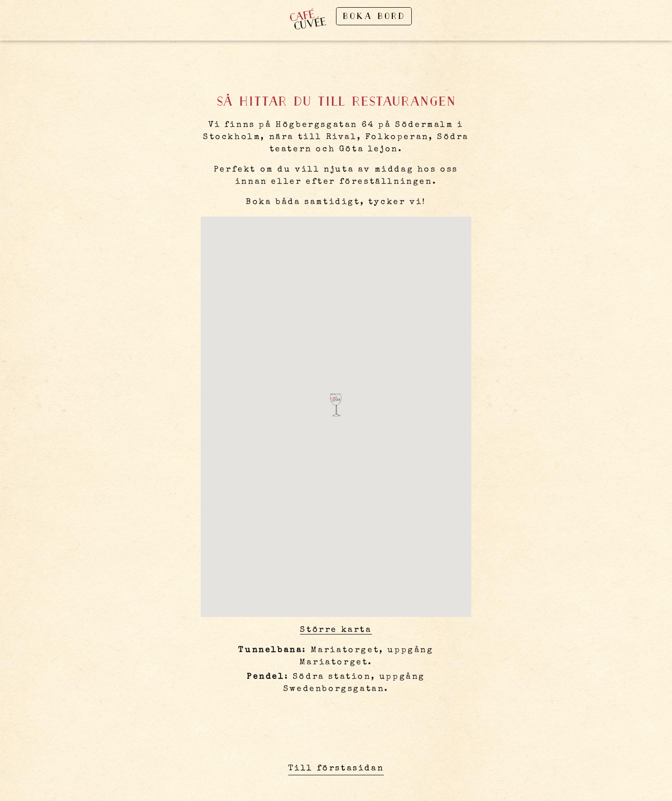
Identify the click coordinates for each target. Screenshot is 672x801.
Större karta (336, 630)
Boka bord (374, 17)
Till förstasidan (336, 769)
